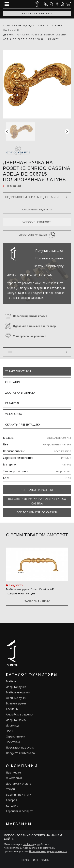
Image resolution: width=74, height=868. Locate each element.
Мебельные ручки (18, 692)
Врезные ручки (16, 703)
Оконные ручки (16, 698)
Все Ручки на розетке (37, 490)
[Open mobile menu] (7, 4)
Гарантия (12, 403)
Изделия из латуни (19, 794)
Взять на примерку (49, 266)
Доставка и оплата (20, 393)
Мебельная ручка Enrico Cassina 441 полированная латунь (30, 591)
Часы (9, 731)
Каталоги (12, 806)
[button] (67, 132)
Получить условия (49, 258)
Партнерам (13, 772)
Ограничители (15, 736)
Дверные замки (16, 720)
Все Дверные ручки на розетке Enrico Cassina (37, 501)
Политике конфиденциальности (48, 851)
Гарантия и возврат (19, 811)
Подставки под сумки (20, 747)
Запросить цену (37, 601)
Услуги (10, 789)
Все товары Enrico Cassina (37, 512)
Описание (13, 382)
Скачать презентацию (22, 424)
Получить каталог (49, 251)
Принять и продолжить (37, 860)
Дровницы (13, 725)
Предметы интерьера (20, 753)
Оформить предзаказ (37, 209)
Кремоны (12, 709)
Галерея (11, 800)
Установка (14, 414)
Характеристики (18, 371)
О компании (14, 778)
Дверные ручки (16, 687)
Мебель (11, 681)
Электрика (13, 742)
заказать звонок (37, 13)
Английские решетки (20, 714)
